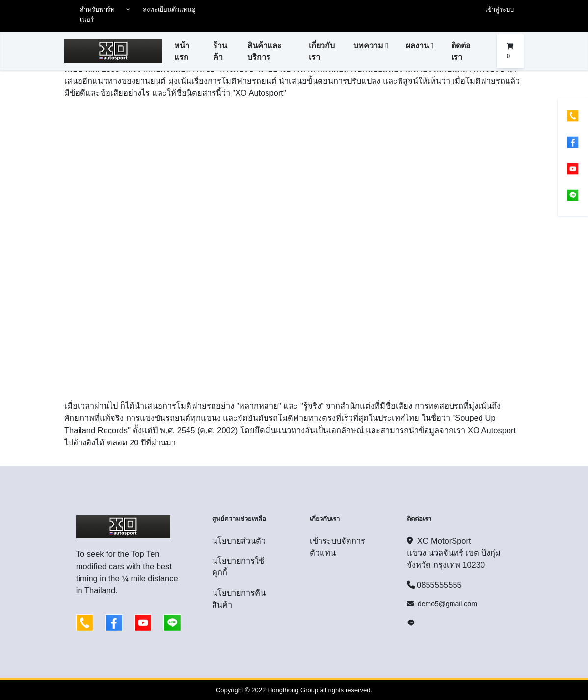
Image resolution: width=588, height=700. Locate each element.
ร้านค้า (220, 51)
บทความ (368, 45)
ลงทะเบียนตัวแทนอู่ (169, 10)
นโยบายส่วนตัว (239, 541)
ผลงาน (417, 45)
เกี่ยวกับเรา (322, 51)
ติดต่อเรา (461, 51)
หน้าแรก (182, 51)
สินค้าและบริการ (265, 51)
